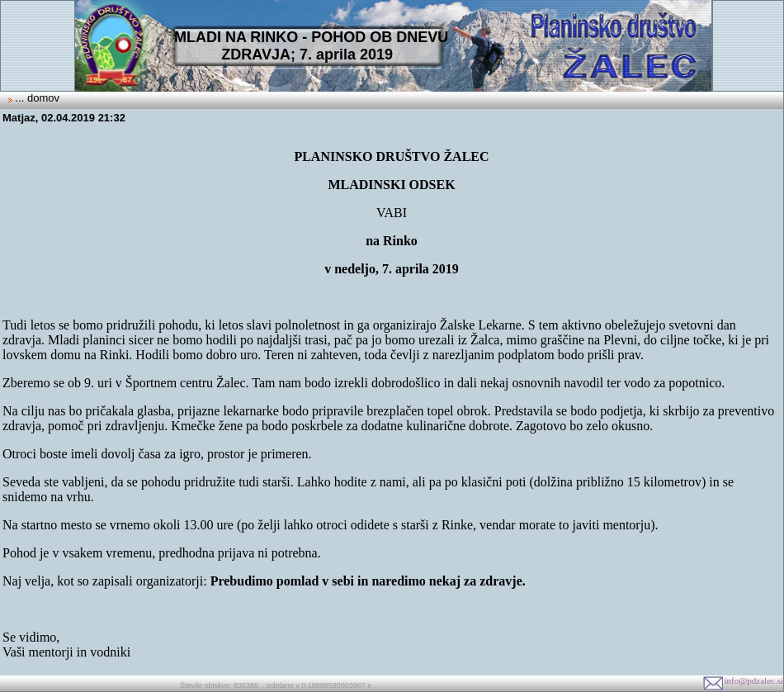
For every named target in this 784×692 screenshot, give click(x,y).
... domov (36, 98)
